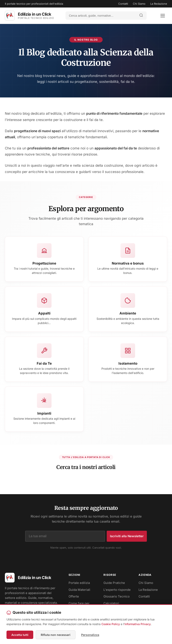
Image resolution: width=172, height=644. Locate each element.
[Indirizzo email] (65, 536)
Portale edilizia (79, 583)
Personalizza (90, 635)
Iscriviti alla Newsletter (127, 536)
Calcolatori (111, 603)
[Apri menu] (163, 16)
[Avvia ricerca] (141, 16)
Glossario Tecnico (117, 596)
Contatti (123, 4)
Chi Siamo (139, 4)
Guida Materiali (79, 590)
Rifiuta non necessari (56, 635)
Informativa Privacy (138, 624)
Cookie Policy (111, 624)
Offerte (74, 596)
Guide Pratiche (114, 583)
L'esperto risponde (117, 590)
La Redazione (159, 4)
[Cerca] (101, 16)
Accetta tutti (20, 635)
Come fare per (79, 603)
